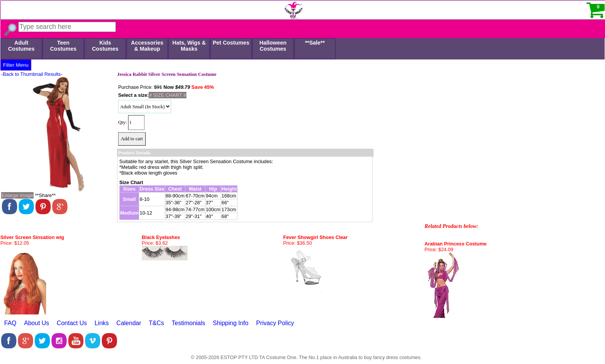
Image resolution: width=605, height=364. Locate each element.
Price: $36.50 (298, 243)
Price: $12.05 (15, 243)
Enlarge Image (17, 195)
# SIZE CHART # (168, 95)
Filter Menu (16, 65)
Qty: (123, 122)
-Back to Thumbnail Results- (32, 74)
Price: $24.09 (439, 249)
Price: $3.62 (155, 243)
